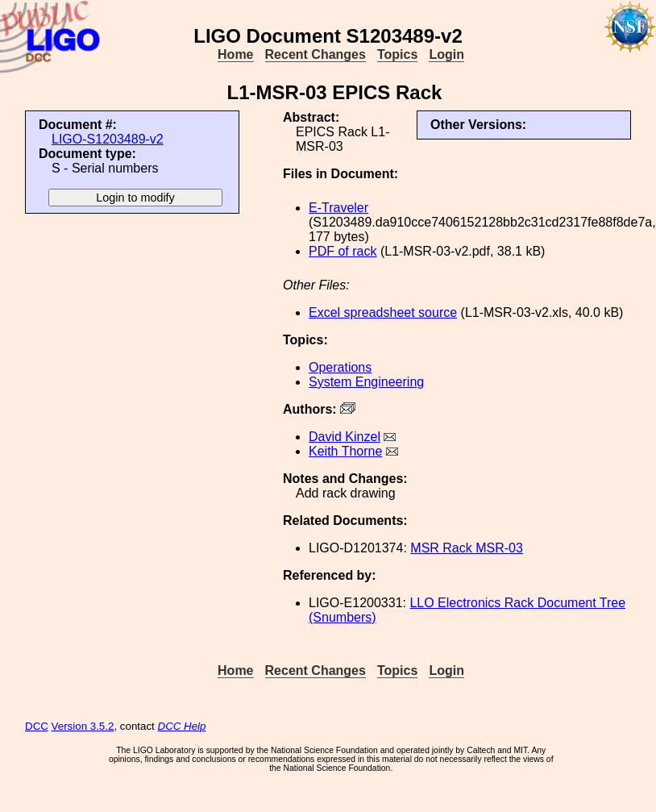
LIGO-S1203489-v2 (108, 139)
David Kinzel (345, 437)
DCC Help (182, 726)
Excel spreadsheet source (383, 312)
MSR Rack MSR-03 (467, 548)
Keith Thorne (345, 451)
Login (446, 54)
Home (235, 54)
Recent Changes (316, 54)
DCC (37, 726)
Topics (397, 54)
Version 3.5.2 (83, 726)
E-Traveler (338, 208)
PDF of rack (343, 251)
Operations (340, 367)
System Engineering (366, 382)
